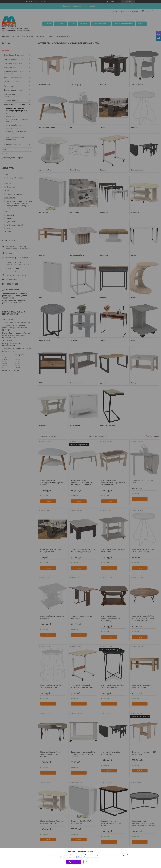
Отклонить (90, 862)
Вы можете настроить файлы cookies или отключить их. (80, 857)
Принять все (74, 862)
